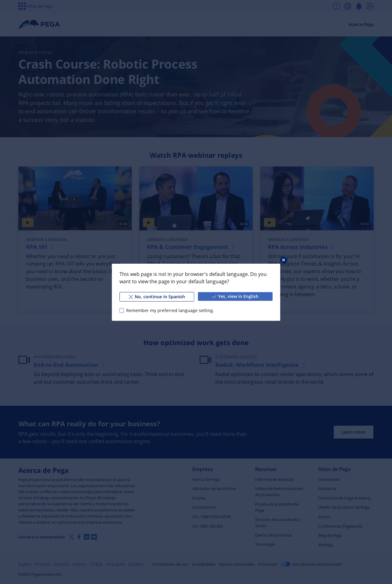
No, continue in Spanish (157, 296)
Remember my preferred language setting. (170, 310)
